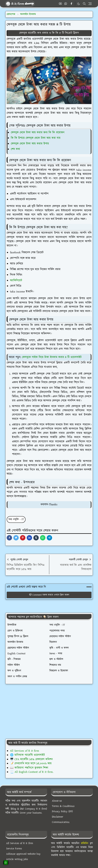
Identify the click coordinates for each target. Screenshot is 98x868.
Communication (61, 822)
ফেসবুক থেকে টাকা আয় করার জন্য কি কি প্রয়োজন (38, 132)
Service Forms (14, 849)
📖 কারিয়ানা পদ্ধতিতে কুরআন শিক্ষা (29, 768)
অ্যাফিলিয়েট (16, 280)
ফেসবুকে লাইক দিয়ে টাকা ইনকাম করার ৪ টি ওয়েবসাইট (52, 357)
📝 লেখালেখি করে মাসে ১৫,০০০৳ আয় (31, 763)
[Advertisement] (49, 711)
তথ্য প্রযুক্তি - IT (16, 519)
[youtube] (60, 4)
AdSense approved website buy (23, 854)
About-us (57, 801)
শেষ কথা (15, 149)
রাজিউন (85, 843)
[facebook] (71, 4)
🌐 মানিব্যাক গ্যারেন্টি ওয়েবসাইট (27, 755)
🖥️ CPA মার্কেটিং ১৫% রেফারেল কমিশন (31, 759)
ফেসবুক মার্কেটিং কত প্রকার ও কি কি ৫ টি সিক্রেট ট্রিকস (49, 33)
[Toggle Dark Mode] (79, 4)
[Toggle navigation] (90, 4)
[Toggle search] (84, 4)
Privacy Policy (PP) (62, 811)
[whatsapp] (66, 4)
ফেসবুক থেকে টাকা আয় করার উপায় (30, 144)
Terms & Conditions (63, 806)
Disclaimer (58, 817)
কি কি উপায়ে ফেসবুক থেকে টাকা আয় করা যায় (36, 138)
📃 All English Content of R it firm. (32, 772)
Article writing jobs (17, 859)
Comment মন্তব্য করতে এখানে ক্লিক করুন (49, 595)
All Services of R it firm (25, 751)
